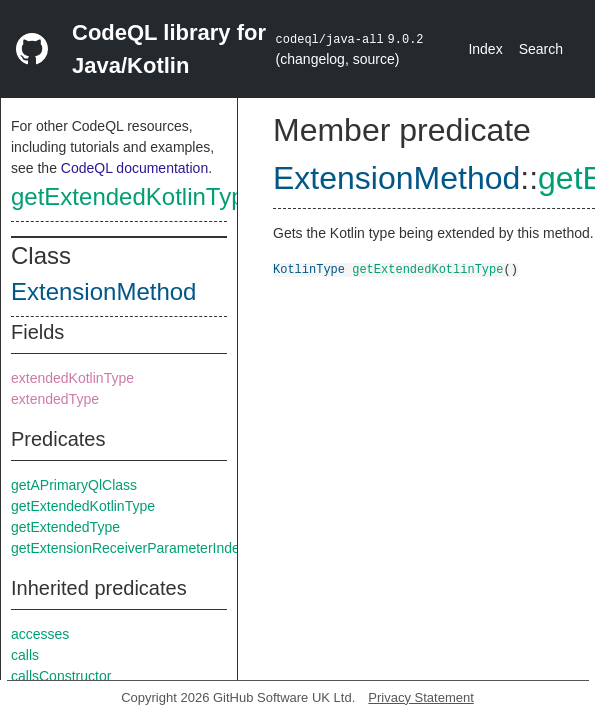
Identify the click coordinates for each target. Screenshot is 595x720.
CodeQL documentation (134, 168)
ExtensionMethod (103, 291)
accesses (40, 634)
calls (25, 655)
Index (485, 49)
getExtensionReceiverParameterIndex (129, 548)
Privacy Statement (421, 697)
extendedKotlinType (72, 378)
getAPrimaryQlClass (74, 485)
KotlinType (309, 268)
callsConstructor (61, 676)
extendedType (55, 399)
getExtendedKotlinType (134, 196)
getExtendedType (65, 527)
